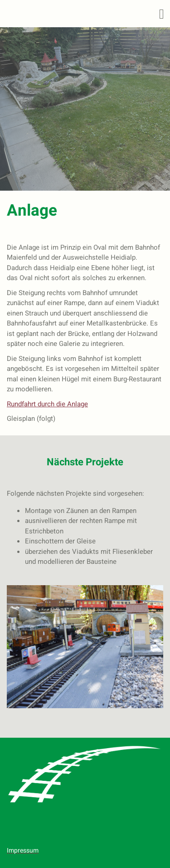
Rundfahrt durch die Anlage (47, 404)
